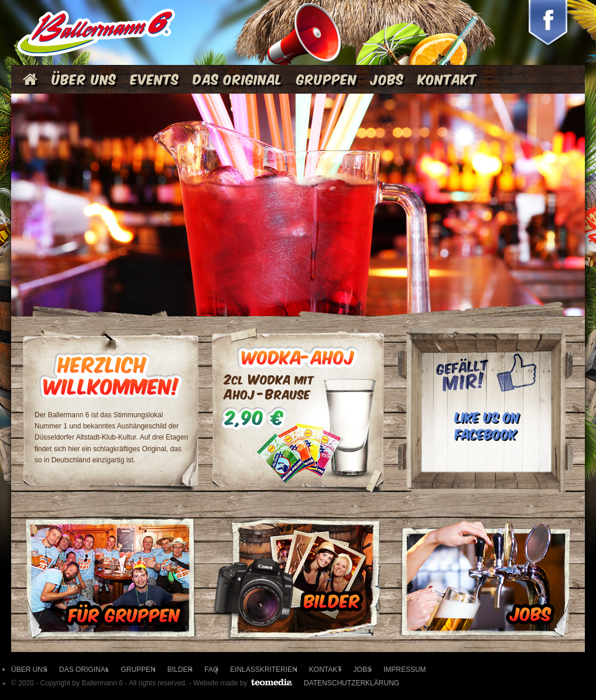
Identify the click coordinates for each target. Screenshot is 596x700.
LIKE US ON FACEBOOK (487, 424)
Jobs (387, 78)
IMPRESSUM (405, 670)
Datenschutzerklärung (352, 683)
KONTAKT (326, 670)
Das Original (238, 78)
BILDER (180, 670)
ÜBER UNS (29, 670)
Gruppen (327, 78)
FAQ (211, 670)
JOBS (363, 670)
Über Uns (84, 78)
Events (155, 78)
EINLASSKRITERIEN (264, 670)
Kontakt (448, 78)
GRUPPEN (138, 670)
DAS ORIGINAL (84, 670)
